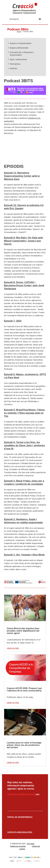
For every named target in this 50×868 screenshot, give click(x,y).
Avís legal (30, 844)
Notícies (13, 68)
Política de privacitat (18, 846)
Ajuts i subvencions (18, 59)
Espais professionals (19, 48)
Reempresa (15, 64)
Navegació (25, 19)
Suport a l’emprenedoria (21, 43)
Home (19, 32)
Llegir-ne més (13, 648)
